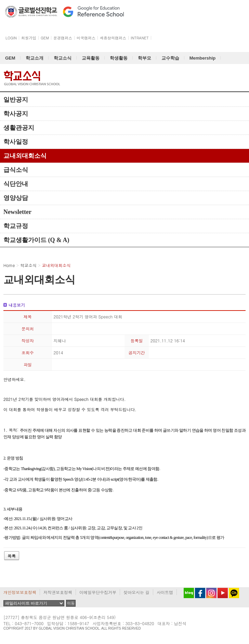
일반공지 (16, 100)
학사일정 (16, 142)
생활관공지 (19, 128)
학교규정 (16, 226)
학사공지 (16, 114)
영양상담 (16, 198)
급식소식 (16, 170)
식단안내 (16, 184)
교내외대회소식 (25, 156)
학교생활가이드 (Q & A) (36, 240)
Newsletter (17, 212)
